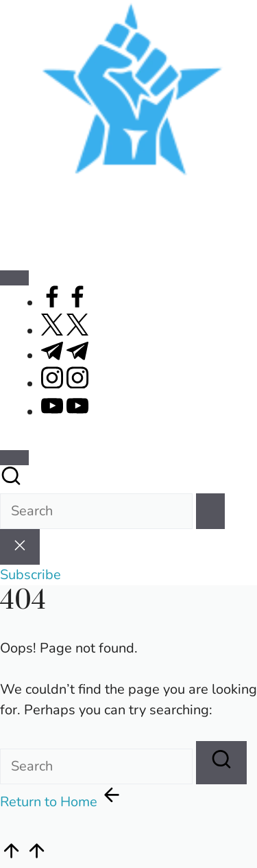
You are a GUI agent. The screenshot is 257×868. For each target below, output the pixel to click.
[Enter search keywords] (96, 511)
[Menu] (14, 278)
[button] (210, 511)
